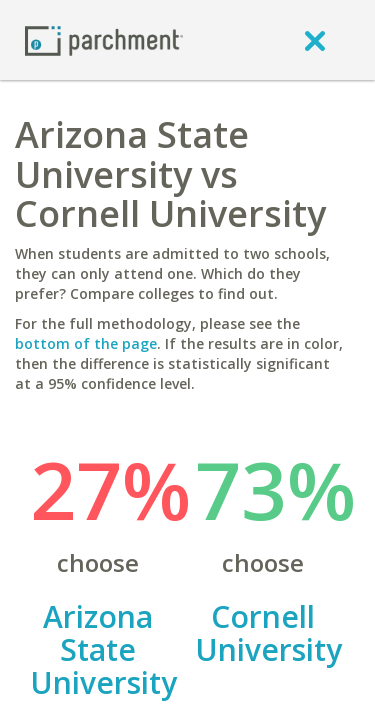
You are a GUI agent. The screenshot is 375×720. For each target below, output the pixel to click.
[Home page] (104, 39)
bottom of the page (86, 343)
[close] (315, 40)
